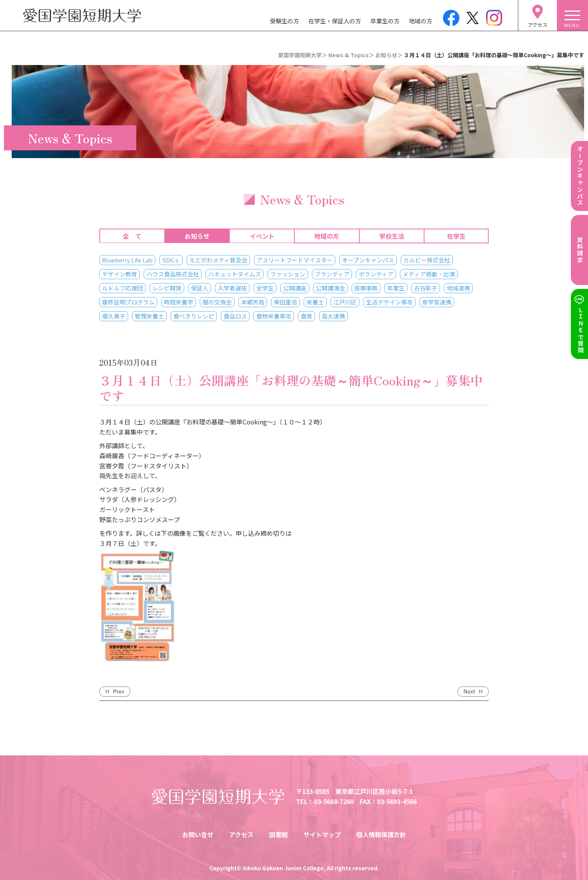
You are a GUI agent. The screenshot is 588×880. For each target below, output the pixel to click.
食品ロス (235, 316)
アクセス (241, 834)
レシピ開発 (167, 288)
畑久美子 (114, 316)
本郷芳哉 (253, 302)
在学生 (456, 236)
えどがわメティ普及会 (218, 260)
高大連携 (333, 316)
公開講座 (295, 288)
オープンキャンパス (368, 260)
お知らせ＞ (389, 55)
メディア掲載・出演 (429, 274)
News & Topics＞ (351, 55)
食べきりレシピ (194, 316)
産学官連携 (437, 302)
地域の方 (421, 21)
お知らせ (197, 236)
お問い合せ (198, 834)
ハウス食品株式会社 (173, 274)
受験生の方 (284, 21)
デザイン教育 (120, 274)
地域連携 (458, 288)
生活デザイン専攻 (389, 302)
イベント (262, 236)
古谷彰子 (426, 288)
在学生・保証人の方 (335, 21)
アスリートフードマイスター (295, 260)
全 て (132, 236)
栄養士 (315, 302)
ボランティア (376, 274)
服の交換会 (217, 302)
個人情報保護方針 (381, 834)
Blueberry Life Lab (127, 260)
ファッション (288, 274)
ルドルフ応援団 (122, 288)
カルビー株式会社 (427, 260)
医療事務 (366, 288)
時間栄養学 (179, 302)
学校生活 (392, 236)
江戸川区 (345, 302)
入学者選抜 (232, 288)
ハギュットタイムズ (235, 274)
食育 (306, 316)
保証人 (200, 288)
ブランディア (332, 274)
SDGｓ (171, 260)
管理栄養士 (149, 316)
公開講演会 (330, 288)
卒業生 (396, 288)
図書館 (278, 834)
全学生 (265, 288)
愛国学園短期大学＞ (303, 55)
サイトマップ (322, 834)
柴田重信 (285, 302)
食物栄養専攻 (274, 316)
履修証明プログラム (128, 302)
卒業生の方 (385, 21)
